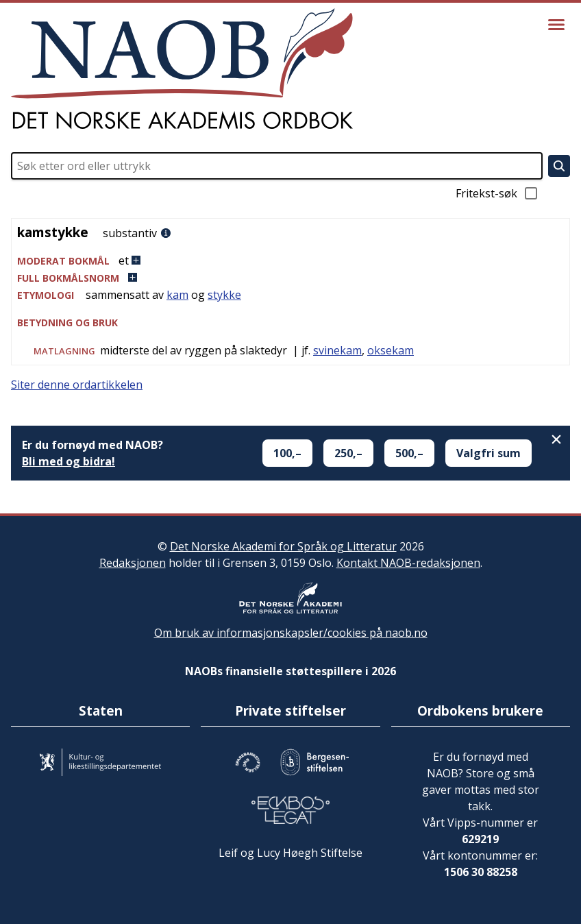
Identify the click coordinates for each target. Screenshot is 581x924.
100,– (287, 453)
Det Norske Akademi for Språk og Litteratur (283, 546)
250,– (348, 453)
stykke (224, 295)
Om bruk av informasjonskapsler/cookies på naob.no (291, 633)
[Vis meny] (556, 25)
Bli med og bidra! (69, 461)
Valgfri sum (489, 453)
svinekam (337, 350)
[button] (290, 261)
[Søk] (559, 166)
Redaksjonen (133, 563)
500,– (409, 453)
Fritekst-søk (497, 193)
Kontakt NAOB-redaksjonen (408, 563)
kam (177, 295)
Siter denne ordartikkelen (77, 385)
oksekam (391, 350)
